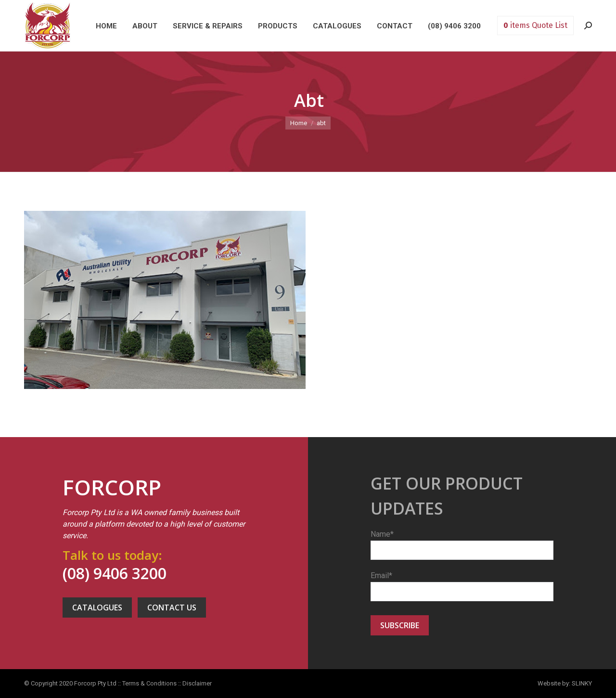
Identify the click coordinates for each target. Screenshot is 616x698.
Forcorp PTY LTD (48, 26)
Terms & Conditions (149, 683)
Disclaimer (197, 683)
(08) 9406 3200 (115, 573)
